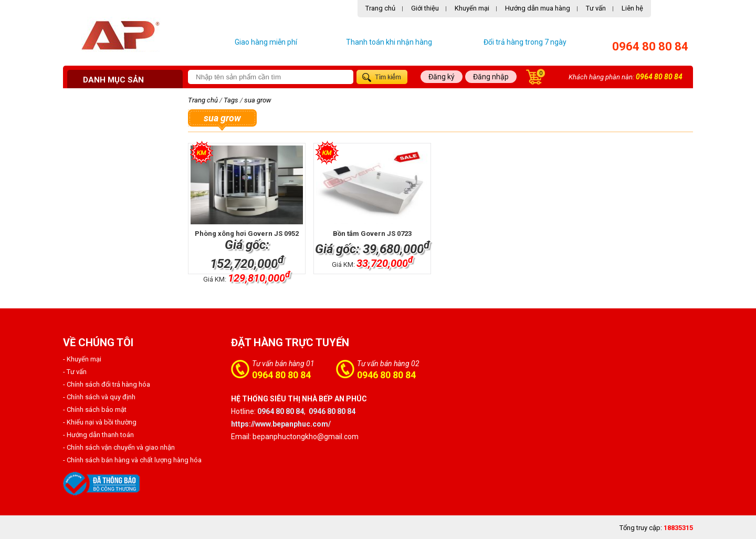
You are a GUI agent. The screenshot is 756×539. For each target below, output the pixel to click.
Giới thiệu (425, 8)
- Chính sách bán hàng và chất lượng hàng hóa (132, 460)
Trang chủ (380, 8)
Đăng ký (442, 77)
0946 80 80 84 (386, 375)
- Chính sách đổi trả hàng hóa (107, 384)
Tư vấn (596, 8)
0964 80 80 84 (650, 46)
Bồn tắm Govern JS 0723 (372, 234)
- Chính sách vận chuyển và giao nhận (119, 447)
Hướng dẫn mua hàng (538, 8)
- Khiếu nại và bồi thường (100, 422)
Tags (231, 100)
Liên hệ (632, 8)
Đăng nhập (491, 77)
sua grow (258, 100)
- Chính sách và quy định (99, 397)
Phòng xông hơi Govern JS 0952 (247, 234)
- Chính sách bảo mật (95, 410)
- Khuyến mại (82, 359)
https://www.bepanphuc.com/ (281, 424)
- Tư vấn (75, 372)
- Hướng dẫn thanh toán (98, 435)
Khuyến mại (472, 8)
